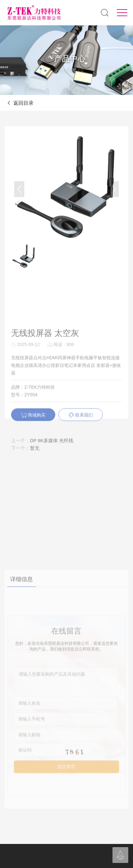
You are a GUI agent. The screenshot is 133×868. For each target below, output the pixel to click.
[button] (114, 197)
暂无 (35, 476)
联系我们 (81, 443)
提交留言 (66, 832)
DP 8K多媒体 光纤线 (52, 468)
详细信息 (21, 643)
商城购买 (33, 443)
